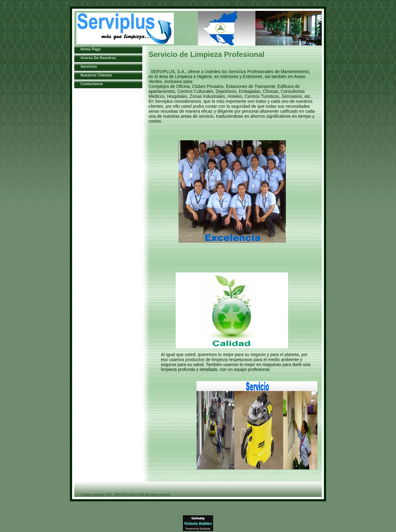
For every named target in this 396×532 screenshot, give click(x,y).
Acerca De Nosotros (98, 58)
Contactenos (92, 84)
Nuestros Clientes (96, 75)
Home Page (90, 49)
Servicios (89, 67)
